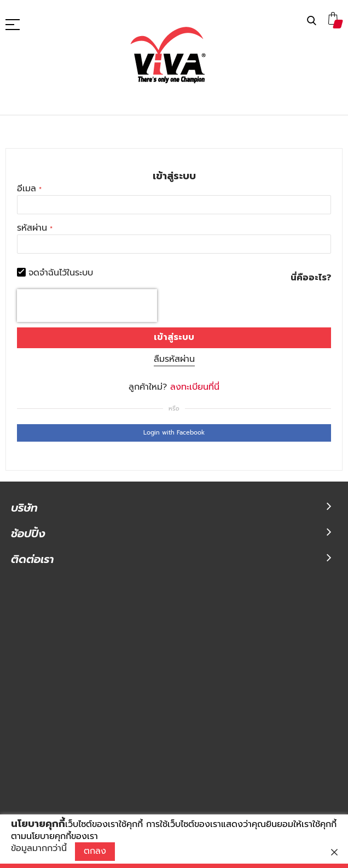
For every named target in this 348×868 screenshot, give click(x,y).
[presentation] (87, 306)
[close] (334, 852)
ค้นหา (312, 21)
